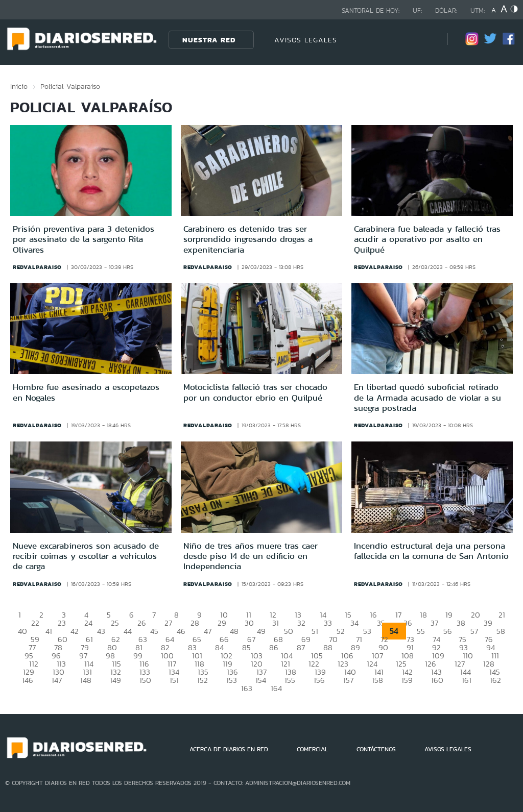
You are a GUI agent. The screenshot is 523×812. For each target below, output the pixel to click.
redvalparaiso (37, 267)
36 (408, 623)
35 (381, 623)
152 (203, 680)
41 (49, 631)
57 (474, 631)
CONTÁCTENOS (376, 749)
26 (142, 623)
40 (22, 631)
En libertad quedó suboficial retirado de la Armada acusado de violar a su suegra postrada (427, 397)
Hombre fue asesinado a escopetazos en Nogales (86, 392)
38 (461, 623)
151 (174, 680)
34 (354, 623)
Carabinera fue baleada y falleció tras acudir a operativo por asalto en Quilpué (427, 239)
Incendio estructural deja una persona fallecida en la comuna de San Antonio (431, 551)
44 (128, 631)
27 (168, 623)
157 (348, 680)
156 (319, 680)
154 (261, 680)
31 (276, 623)
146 (28, 680)
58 (501, 631)
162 (495, 680)
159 (407, 680)
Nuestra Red (209, 40)
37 (434, 623)
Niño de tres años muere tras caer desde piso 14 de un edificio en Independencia (251, 556)
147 (57, 680)
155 (290, 680)
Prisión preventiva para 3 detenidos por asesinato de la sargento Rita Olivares (84, 239)
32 (301, 623)
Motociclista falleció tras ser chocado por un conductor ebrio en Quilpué (255, 392)
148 (86, 680)
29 (222, 623)
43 (101, 631)
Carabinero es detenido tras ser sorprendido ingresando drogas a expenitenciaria (248, 239)
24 (88, 623)
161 (467, 680)
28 (195, 623)
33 (328, 623)
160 (437, 680)
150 (145, 680)
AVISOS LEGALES (306, 40)
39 (488, 623)
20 (476, 615)
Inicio (19, 86)
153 (232, 680)
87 (301, 647)
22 (35, 623)
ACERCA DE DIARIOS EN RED (229, 749)
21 (502, 615)
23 (62, 623)
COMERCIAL (312, 749)
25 (115, 623)
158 (377, 680)
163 (247, 688)
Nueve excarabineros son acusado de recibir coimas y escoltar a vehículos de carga (86, 556)
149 (115, 680)
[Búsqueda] (424, 40)
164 (276, 688)
